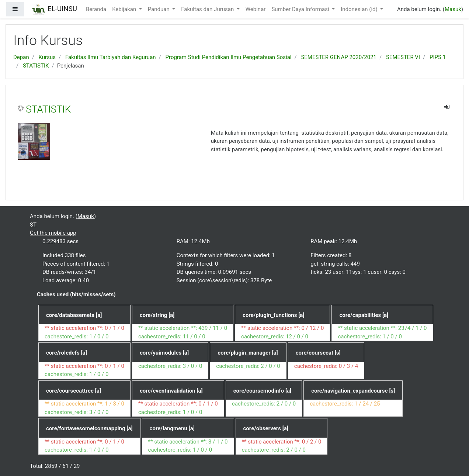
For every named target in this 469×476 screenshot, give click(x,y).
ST (33, 225)
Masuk (453, 9)
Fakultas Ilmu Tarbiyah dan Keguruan (111, 57)
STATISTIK (36, 66)
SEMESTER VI (403, 57)
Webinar (256, 9)
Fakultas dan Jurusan (208, 9)
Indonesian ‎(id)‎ (360, 9)
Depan (21, 57)
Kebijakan (125, 9)
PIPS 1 (438, 57)
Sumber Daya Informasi (301, 9)
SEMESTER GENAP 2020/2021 (339, 57)
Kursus (47, 57)
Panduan (159, 9)
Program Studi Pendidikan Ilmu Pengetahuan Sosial (229, 57)
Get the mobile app (53, 233)
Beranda (96, 9)
